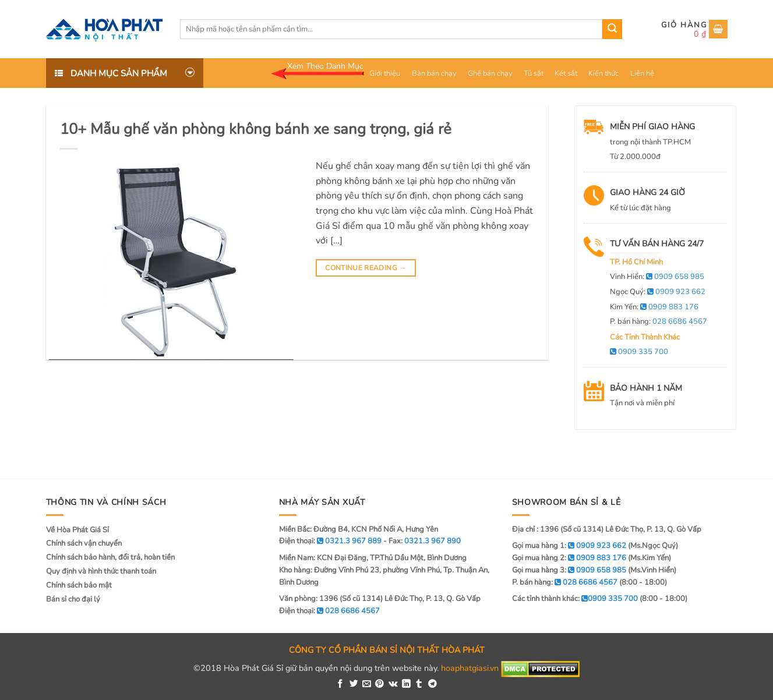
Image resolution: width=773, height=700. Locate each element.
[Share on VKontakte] (393, 684)
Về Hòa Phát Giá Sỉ (77, 530)
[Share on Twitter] (354, 684)
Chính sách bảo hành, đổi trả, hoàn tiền (110, 557)
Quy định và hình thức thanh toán (101, 571)
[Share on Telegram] (433, 684)
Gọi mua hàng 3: (569, 570)
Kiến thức (603, 73)
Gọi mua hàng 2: (569, 558)
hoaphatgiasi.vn (470, 669)
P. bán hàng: (659, 321)
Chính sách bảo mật (79, 585)
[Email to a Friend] (367, 684)
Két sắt (566, 73)
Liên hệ (642, 73)
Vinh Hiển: (657, 277)
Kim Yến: (654, 307)
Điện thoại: (329, 611)
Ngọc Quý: (658, 292)
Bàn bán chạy (434, 73)
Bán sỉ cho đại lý (73, 599)
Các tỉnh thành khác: (575, 599)
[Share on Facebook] (340, 684)
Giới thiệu (385, 73)
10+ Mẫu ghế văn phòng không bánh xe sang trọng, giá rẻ (256, 129)
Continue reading (366, 268)
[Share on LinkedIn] (406, 684)
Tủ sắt (534, 73)
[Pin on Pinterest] (380, 684)
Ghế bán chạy (490, 73)
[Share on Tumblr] (419, 684)
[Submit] (612, 29)
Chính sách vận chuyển (84, 543)
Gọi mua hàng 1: (569, 546)
